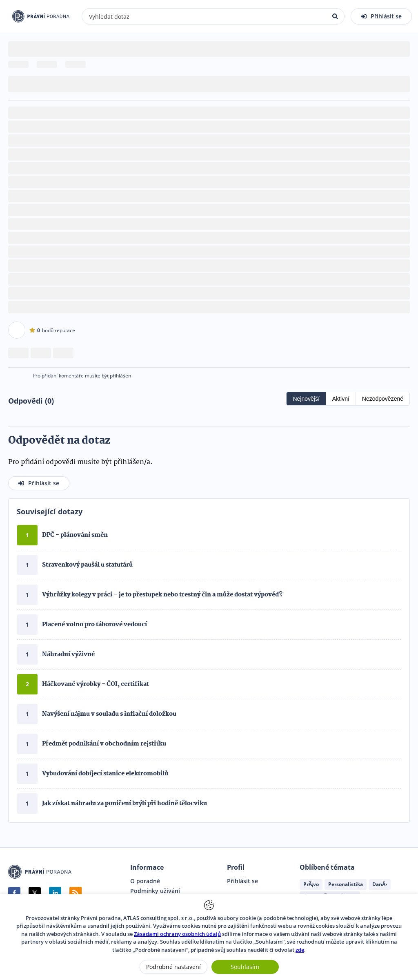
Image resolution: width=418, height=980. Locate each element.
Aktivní (341, 399)
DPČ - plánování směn (75, 535)
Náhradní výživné (68, 654)
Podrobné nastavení (173, 967)
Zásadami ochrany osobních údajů (177, 934)
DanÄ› (380, 884)
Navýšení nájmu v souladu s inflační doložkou (109, 714)
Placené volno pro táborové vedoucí (94, 625)
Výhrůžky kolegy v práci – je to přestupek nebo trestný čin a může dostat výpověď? (162, 595)
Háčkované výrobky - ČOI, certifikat (96, 684)
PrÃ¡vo (311, 884)
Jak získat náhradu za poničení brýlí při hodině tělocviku (125, 804)
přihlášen (120, 376)
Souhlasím (245, 967)
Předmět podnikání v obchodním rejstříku (104, 744)
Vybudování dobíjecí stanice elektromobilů (105, 774)
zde (300, 950)
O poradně (145, 881)
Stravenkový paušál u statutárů (87, 565)
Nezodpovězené (383, 399)
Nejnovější (306, 399)
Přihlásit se (242, 881)
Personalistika (346, 884)
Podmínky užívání (155, 891)
